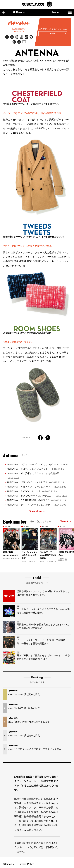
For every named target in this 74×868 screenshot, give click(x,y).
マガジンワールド (37, 4)
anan (58, 34)
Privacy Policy (26, 864)
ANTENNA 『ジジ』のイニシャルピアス (35, 482)
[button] (68, 543)
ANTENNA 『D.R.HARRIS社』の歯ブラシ (36, 500)
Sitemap (8, 864)
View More (37, 511)
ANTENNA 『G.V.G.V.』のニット (32, 491)
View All (66, 522)
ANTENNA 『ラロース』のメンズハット (35, 469)
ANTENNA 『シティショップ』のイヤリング (37, 464)
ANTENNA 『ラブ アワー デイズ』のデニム (37, 496)
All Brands (14, 12)
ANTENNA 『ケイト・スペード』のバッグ (36, 505)
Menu (62, 12)
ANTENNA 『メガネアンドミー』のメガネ (36, 487)
